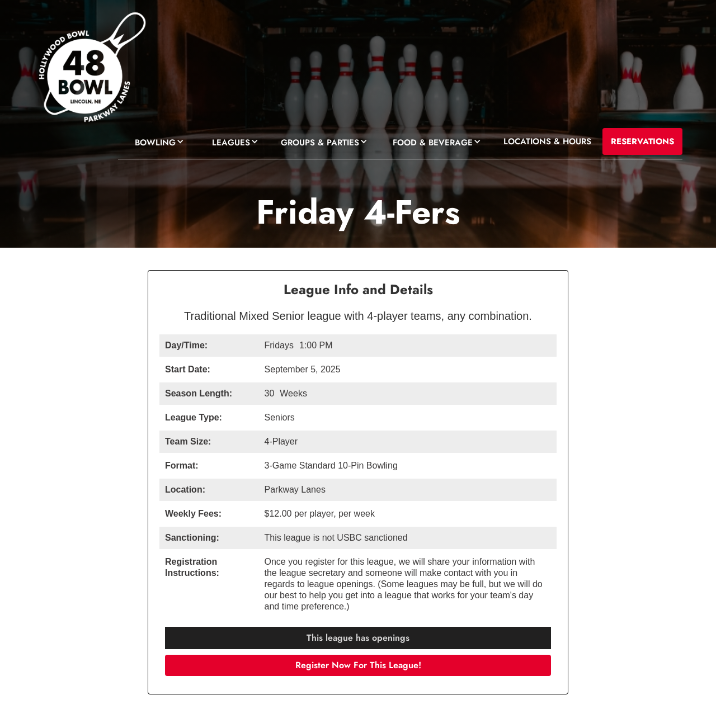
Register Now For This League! (358, 665)
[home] (91, 70)
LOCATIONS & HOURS (547, 141)
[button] (157, 141)
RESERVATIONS (642, 141)
